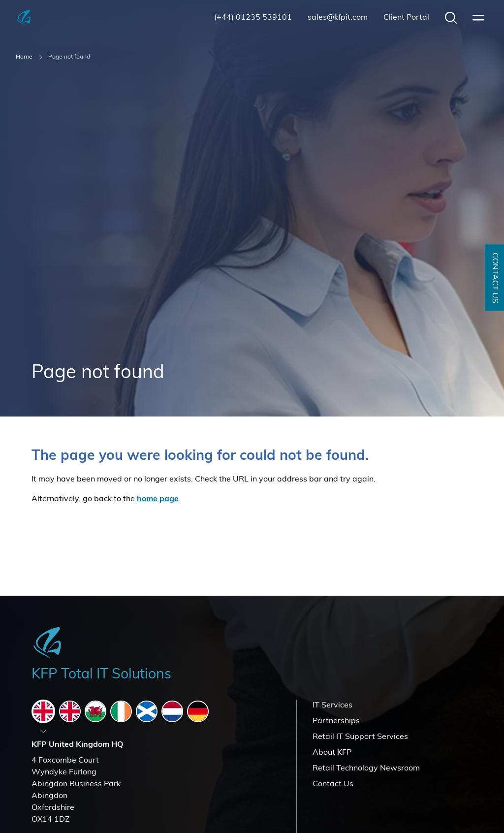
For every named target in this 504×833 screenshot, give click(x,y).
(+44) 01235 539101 (253, 18)
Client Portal (406, 18)
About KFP (332, 753)
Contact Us (333, 784)
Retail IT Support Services (360, 737)
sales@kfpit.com (338, 18)
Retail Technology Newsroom (366, 769)
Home (24, 57)
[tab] (43, 711)
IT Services (332, 705)
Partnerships (336, 721)
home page (158, 499)
